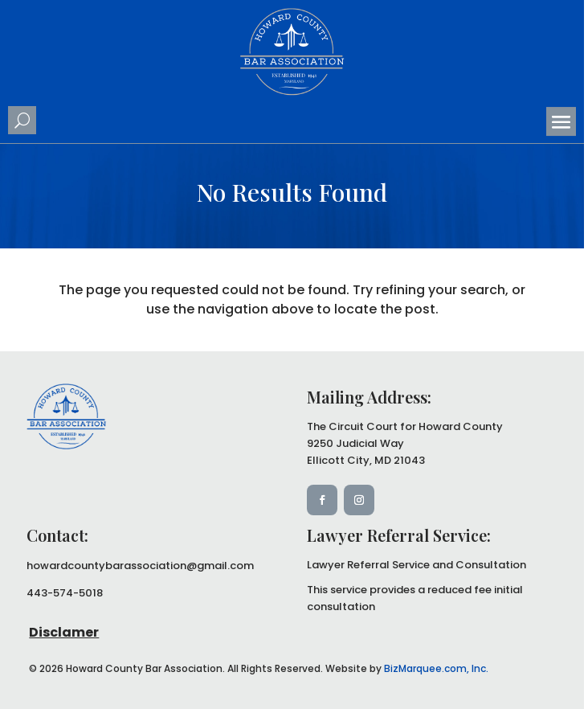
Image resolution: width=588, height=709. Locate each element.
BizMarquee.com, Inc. (436, 668)
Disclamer (64, 632)
